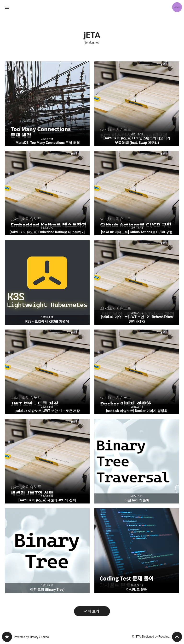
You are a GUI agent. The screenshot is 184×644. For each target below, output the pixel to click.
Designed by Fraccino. (156, 637)
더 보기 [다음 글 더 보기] (94, 611)
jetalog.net (92, 43)
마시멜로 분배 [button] (137, 551)
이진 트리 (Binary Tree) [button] (47, 551)
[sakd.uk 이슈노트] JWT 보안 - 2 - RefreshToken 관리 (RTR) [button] (137, 282)
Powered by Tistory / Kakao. (32, 637)
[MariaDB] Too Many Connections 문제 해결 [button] (47, 104)
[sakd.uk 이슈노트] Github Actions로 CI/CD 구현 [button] (137, 193)
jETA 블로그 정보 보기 (177, 7)
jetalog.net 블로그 (7, 637)
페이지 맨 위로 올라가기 (177, 637)
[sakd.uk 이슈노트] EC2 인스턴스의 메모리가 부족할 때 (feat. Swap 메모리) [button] (137, 104)
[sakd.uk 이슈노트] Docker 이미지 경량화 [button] (137, 372)
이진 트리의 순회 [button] (137, 461)
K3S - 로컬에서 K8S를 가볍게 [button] (47, 282)
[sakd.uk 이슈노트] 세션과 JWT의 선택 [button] (47, 461)
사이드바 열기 (7, 7)
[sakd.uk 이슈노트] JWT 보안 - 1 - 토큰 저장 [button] (47, 372)
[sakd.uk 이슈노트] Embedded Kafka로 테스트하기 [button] (47, 193)
